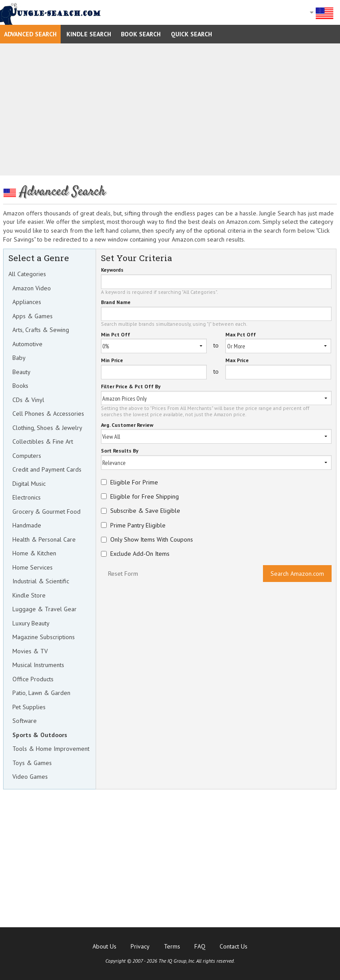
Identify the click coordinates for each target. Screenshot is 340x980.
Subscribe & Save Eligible (145, 511)
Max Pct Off (241, 335)
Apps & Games (33, 316)
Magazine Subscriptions (44, 637)
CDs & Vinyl (28, 400)
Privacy (140, 946)
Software (25, 721)
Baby (19, 358)
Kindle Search (89, 34)
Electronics (27, 497)
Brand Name (116, 303)
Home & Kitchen (34, 553)
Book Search (141, 34)
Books (20, 386)
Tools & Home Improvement (51, 749)
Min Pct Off (116, 335)
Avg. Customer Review (127, 425)
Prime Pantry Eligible (138, 525)
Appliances (27, 302)
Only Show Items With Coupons (152, 539)
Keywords (112, 270)
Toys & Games (32, 763)
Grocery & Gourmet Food (46, 511)
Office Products (33, 679)
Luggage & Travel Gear (44, 609)
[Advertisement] (170, 109)
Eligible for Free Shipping (145, 496)
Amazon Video (32, 288)
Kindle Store (29, 595)
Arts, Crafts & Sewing (41, 330)
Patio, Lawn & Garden (41, 693)
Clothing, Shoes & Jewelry (47, 428)
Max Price (237, 361)
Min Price (112, 361)
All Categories (27, 274)
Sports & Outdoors (40, 735)
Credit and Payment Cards (47, 469)
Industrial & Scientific (41, 581)
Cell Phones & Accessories (48, 414)
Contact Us (234, 946)
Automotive (27, 344)
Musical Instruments (38, 665)
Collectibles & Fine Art (43, 441)
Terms (172, 946)
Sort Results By (120, 451)
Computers (27, 456)
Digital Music (29, 484)
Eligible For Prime (134, 482)
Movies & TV (30, 651)
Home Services (33, 567)
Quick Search (191, 34)
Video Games (30, 777)
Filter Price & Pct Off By (131, 387)
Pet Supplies (29, 707)
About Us (104, 946)
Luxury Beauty (31, 623)
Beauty (21, 372)
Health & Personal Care (44, 539)
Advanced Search (30, 34)
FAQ (200, 946)
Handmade (27, 525)
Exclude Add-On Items (140, 554)
